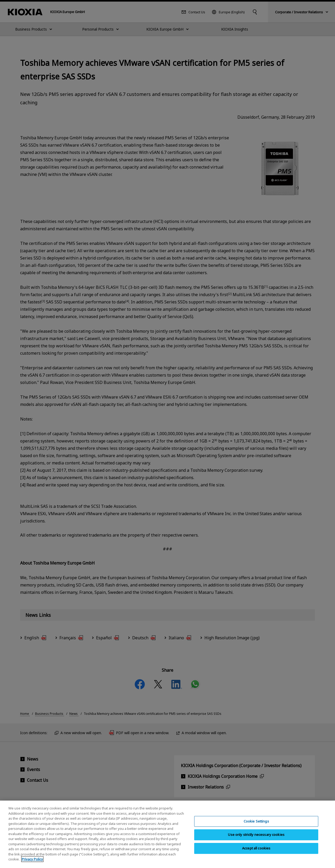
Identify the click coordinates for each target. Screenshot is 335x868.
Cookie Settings (256, 825)
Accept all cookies (256, 852)
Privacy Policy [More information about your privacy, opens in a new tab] (32, 863)
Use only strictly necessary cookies (256, 838)
